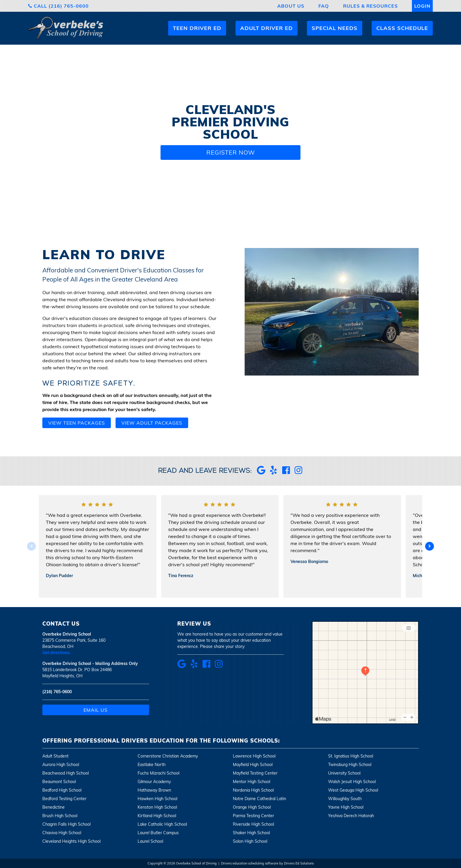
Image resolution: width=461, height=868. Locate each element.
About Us (291, 6)
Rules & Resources (370, 6)
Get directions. (56, 653)
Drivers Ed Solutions (299, 863)
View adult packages (152, 423)
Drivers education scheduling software (250, 863)
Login (422, 6)
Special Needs (335, 28)
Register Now (231, 152)
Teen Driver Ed (197, 28)
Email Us (96, 710)
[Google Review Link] (261, 473)
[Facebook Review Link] (286, 473)
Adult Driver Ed (267, 28)
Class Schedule (402, 28)
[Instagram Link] (298, 473)
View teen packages (77, 423)
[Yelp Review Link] (273, 473)
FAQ (324, 6)
